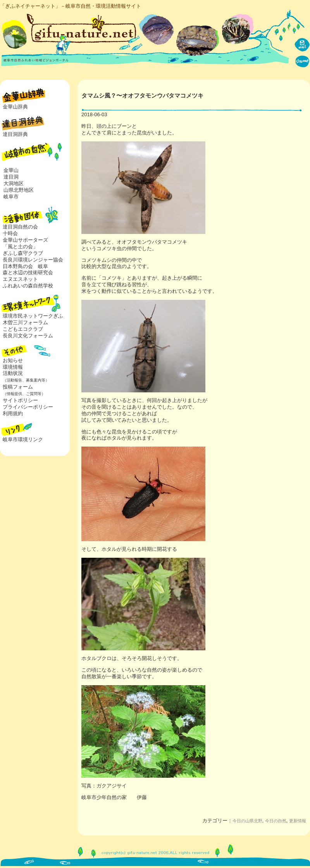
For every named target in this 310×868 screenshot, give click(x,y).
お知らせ (13, 360)
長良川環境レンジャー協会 (33, 260)
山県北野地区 (19, 190)
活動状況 (25, 376)
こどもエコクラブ (23, 329)
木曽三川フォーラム (25, 322)
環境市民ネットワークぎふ (33, 316)
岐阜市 (11, 197)
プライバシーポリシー (28, 407)
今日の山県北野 (247, 821)
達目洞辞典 (15, 134)
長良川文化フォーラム (28, 336)
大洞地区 (14, 183)
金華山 (11, 170)
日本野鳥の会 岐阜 (25, 266)
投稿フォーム (23, 390)
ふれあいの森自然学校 (28, 286)
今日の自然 (276, 821)
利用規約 (13, 413)
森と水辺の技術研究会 (28, 272)
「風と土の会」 (20, 247)
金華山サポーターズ (25, 240)
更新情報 (298, 821)
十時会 (10, 233)
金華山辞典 (15, 107)
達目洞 (11, 177)
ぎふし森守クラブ (23, 253)
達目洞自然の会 (20, 227)
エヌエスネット (20, 279)
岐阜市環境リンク (23, 439)
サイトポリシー (20, 400)
